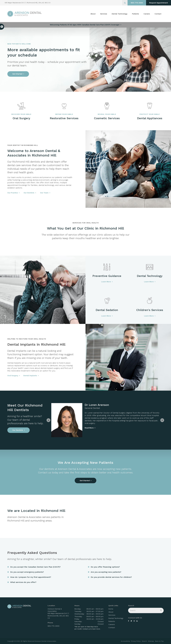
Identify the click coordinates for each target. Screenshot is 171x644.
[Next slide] (162, 420)
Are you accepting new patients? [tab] (106, 572)
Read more (72, 428)
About (93, 14)
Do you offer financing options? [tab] (105, 567)
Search (144, 641)
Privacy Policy (136, 641)
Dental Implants (30, 376)
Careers (147, 14)
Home (111, 609)
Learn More (106, 282)
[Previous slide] (48, 420)
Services (104, 14)
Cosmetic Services (107, 118)
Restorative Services (64, 118)
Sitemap (151, 641)
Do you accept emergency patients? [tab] (27, 572)
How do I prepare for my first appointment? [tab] (31, 577)
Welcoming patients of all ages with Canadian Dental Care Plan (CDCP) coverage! (85, 25)
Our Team (44, 193)
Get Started (17, 74)
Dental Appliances (150, 118)
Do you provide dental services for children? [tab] (111, 577)
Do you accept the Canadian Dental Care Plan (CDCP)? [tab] (35, 567)
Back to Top (159, 641)
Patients (135, 14)
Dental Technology (120, 14)
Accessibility (125, 641)
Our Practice (13, 193)
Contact (158, 14)
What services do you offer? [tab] (23, 582)
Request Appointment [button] (159, 3)
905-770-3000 (137, 3)
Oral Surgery (21, 118)
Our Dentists (29, 193)
